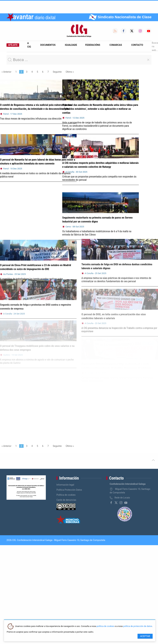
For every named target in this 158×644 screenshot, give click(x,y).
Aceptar (145, 636)
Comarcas (116, 45)
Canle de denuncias (66, 500)
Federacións (93, 45)
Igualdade (71, 45)
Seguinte (57, 72)
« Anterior (7, 72)
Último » (70, 72)
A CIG (29, 45)
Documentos (48, 45)
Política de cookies (66, 495)
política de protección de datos (138, 626)
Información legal (65, 485)
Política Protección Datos (69, 490)
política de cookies (105, 626)
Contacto (137, 45)
